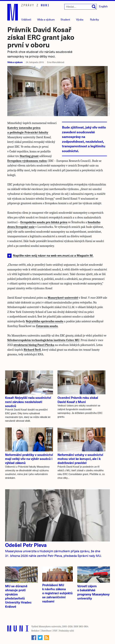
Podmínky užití (66, 631)
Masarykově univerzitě (63, 298)
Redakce (35, 631)
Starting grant (29, 156)
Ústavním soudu (47, 326)
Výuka (80, 19)
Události (26, 19)
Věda (46, 19)
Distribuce (46, 631)
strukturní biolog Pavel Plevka (34, 345)
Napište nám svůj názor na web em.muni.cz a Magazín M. (53, 255)
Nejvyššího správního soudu (45, 321)
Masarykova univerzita (50, 627)
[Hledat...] (81, 7)
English (103, 6)
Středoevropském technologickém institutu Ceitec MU (43, 340)
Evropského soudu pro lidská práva (44, 222)
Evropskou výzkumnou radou (27, 161)
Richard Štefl (32, 350)
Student (65, 19)
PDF (55, 631)
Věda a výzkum (15, 62)
